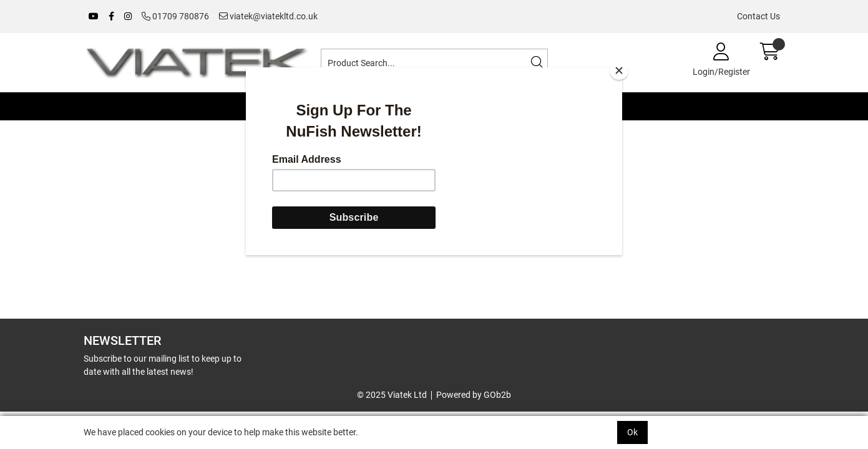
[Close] (619, 70)
